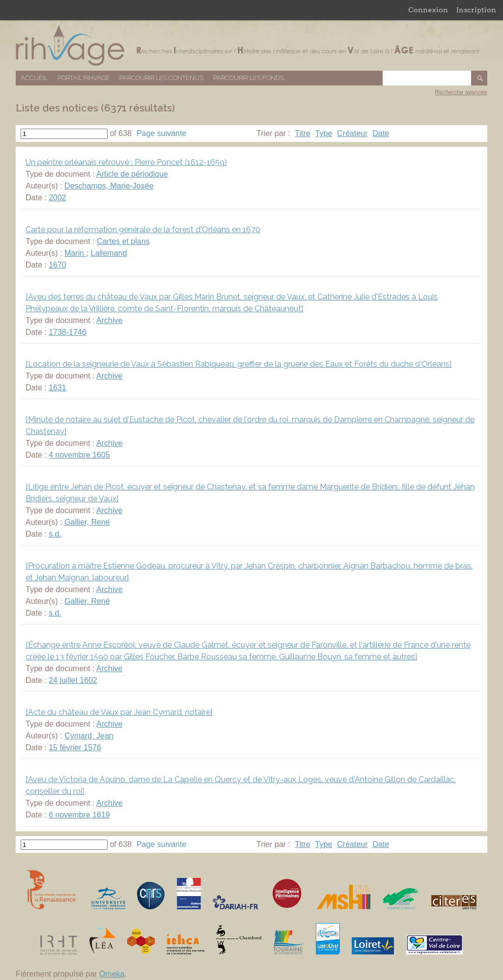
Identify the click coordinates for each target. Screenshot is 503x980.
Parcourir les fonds (249, 78)
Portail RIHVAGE (84, 78)
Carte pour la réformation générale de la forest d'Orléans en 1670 (143, 230)
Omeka (112, 974)
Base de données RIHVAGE (251, 45)
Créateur (352, 133)
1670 (57, 265)
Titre (302, 133)
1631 (57, 388)
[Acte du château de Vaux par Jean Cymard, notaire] (119, 712)
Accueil (34, 78)
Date (381, 133)
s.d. (55, 534)
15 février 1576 (75, 748)
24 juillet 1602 (73, 680)
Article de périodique (132, 174)
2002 (57, 198)
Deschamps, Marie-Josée (109, 186)
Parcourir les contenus (161, 78)
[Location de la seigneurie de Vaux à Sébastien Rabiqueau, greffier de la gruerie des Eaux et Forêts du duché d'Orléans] (238, 364)
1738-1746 (68, 332)
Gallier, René (87, 522)
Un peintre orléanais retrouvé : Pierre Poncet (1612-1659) (126, 162)
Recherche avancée (461, 92)
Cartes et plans (123, 241)
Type (324, 133)
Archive (109, 320)
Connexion (428, 10)
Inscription (476, 10)
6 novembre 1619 (79, 815)
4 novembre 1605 (79, 455)
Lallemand (109, 253)
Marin (75, 253)
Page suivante (161, 133)
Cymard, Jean (89, 736)
